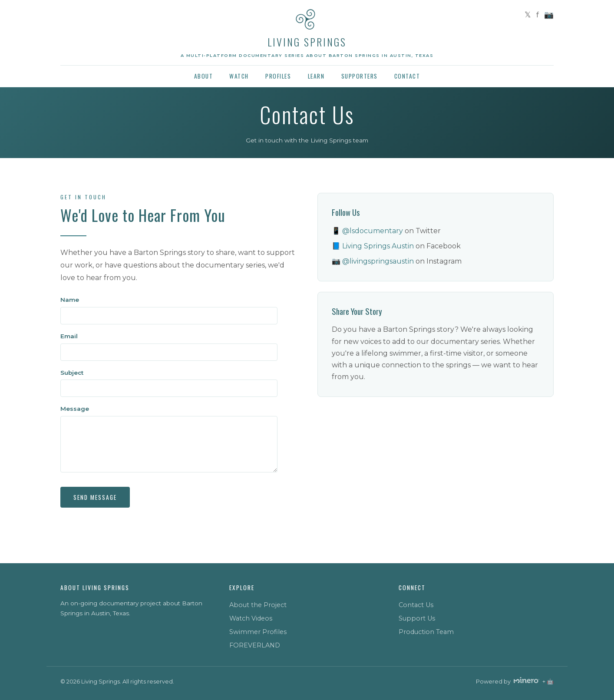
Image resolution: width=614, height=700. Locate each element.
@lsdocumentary (373, 231)
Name (70, 300)
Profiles (278, 76)
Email (69, 336)
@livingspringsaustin (378, 261)
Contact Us (416, 605)
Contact (407, 76)
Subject (72, 373)
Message (75, 409)
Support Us (417, 618)
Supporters (360, 76)
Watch (239, 76)
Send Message (95, 497)
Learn (316, 76)
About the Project (258, 605)
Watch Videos (251, 618)
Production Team (426, 632)
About (204, 76)
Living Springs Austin (378, 246)
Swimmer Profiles (258, 632)
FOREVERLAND (255, 645)
